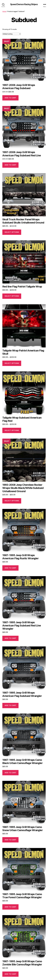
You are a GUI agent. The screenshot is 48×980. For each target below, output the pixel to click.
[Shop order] (12, 34)
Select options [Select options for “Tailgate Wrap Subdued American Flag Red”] (12, 430)
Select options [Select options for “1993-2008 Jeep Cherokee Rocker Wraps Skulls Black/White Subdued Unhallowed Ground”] (12, 501)
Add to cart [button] (10, 98)
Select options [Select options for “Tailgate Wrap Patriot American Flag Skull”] (12, 363)
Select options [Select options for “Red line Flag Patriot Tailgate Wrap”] (12, 296)
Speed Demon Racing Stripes (24, 4)
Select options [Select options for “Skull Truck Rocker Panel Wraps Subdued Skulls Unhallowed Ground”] (12, 232)
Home (4, 11)
